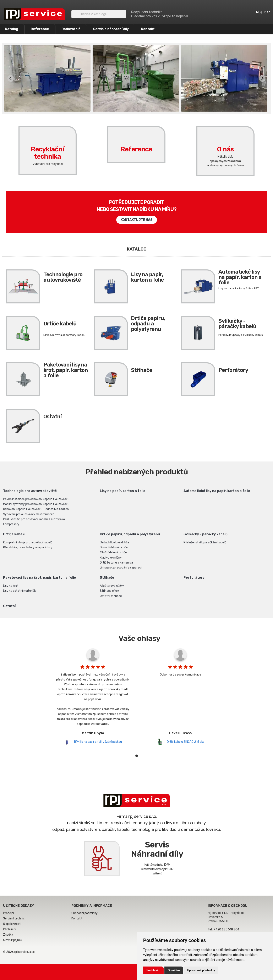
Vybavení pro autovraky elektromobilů (29, 514)
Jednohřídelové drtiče (115, 542)
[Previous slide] (11, 78)
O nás (225, 142)
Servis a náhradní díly (111, 29)
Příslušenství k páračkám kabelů (205, 542)
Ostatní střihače (111, 596)
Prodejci (9, 913)
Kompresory (11, 524)
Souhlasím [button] (154, 970)
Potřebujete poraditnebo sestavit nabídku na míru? (136, 206)
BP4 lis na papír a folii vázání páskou (98, 742)
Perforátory (233, 370)
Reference (40, 29)
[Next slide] (262, 78)
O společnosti (12, 924)
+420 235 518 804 (226, 929)
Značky (8, 935)
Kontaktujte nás (137, 220)
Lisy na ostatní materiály (20, 591)
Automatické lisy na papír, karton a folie (240, 277)
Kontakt (148, 29)
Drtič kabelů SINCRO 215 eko (186, 742)
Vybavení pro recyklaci (48, 164)
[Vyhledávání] (99, 14)
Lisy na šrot (11, 586)
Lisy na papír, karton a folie (147, 277)
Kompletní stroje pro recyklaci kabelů (28, 542)
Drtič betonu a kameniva (116, 563)
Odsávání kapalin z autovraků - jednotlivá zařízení (36, 509)
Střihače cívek (110, 591)
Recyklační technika (48, 146)
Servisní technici (14, 919)
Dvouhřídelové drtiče (114, 547)
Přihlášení (10, 929)
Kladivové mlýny (111, 558)
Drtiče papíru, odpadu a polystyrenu (148, 324)
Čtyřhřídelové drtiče (113, 552)
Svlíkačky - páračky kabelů (237, 324)
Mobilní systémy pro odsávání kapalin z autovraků (36, 504)
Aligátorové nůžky (112, 586)
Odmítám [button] (174, 970)
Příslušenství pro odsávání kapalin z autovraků (34, 519)
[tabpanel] (93, 696)
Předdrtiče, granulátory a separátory (28, 547)
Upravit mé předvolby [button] (201, 970)
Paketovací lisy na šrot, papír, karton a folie (65, 370)
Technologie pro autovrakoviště (63, 277)
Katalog (12, 29)
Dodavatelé (71, 29)
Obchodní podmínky (84, 913)
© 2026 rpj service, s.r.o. (19, 952)
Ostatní (53, 417)
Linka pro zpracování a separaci (121, 568)
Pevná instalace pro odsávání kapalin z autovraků (36, 499)
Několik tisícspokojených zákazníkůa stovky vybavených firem (225, 161)
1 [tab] (137, 756)
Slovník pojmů (12, 940)
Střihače (142, 370)
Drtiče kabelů (60, 324)
